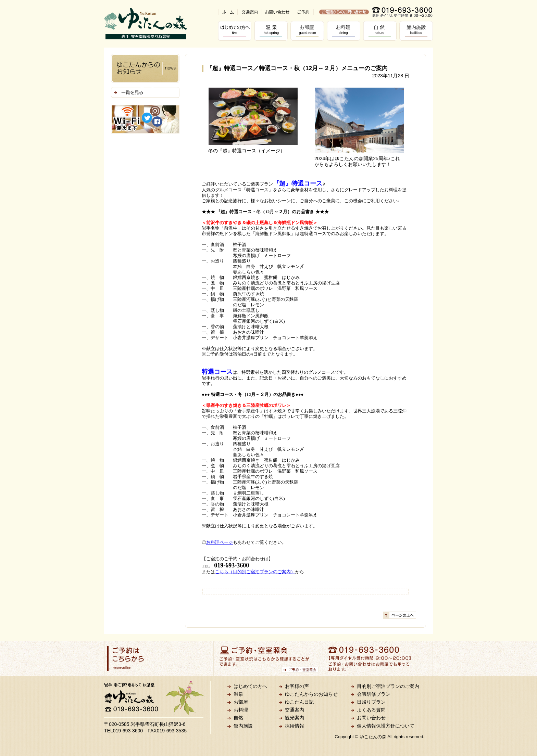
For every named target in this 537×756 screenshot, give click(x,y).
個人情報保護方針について (386, 726)
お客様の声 (297, 686)
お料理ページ (220, 542)
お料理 (345, 31)
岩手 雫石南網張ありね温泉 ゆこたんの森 (145, 24)
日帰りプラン (371, 702)
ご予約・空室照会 (268, 658)
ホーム (228, 12)
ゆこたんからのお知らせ (311, 694)
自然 (381, 31)
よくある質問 (371, 710)
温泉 (272, 31)
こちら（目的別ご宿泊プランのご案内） (255, 572)
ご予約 (303, 12)
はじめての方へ (236, 31)
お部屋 (309, 31)
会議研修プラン (374, 694)
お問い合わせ (277, 12)
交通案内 (249, 12)
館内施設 (417, 31)
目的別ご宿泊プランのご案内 (388, 686)
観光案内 (295, 718)
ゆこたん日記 (299, 702)
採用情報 (295, 726)
